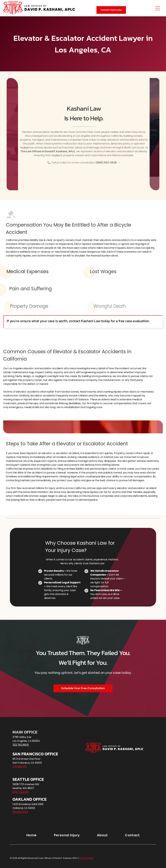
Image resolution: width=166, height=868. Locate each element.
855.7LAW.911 (21, 792)
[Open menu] (158, 8)
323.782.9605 (21, 745)
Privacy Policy (18, 851)
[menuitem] (32, 835)
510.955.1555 (20, 812)
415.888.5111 (20, 767)
